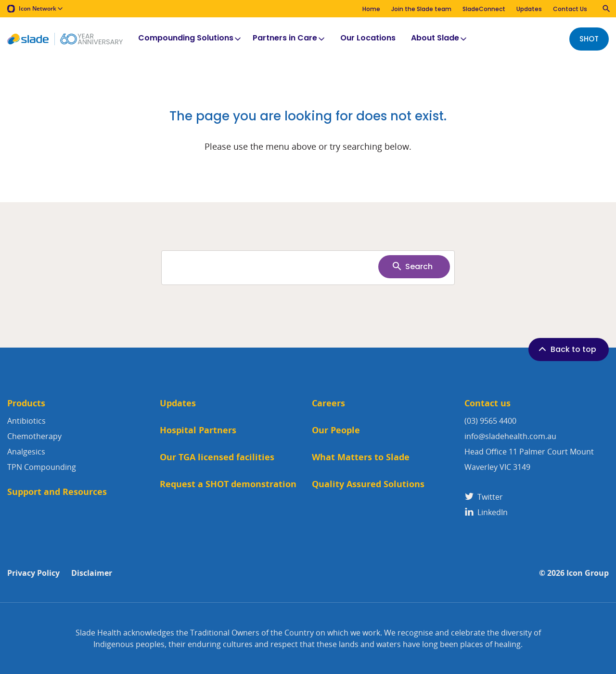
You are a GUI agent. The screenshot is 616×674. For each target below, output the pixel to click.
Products (26, 403)
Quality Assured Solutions (368, 484)
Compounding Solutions (190, 39)
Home (371, 9)
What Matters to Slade (361, 457)
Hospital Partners (198, 430)
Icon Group (588, 573)
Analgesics (26, 452)
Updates (529, 9)
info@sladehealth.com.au (510, 436)
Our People (336, 430)
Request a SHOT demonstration (228, 484)
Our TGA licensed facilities (217, 457)
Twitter (484, 497)
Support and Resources (57, 492)
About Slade (440, 39)
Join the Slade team (421, 9)
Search (412, 266)
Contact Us (570, 9)
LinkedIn (486, 512)
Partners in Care (289, 39)
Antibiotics (26, 421)
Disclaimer (92, 573)
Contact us (488, 403)
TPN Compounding (42, 467)
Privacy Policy (33, 573)
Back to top (566, 349)
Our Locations (368, 39)
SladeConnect (484, 9)
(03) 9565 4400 (490, 421)
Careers (328, 403)
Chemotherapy (34, 436)
